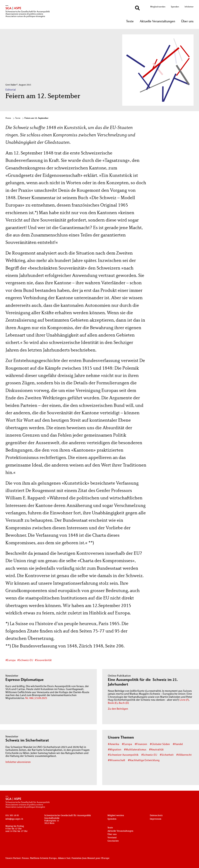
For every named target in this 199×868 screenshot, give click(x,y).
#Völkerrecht (184, 755)
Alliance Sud (64, 858)
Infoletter (189, 7)
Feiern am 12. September (36, 118)
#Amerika (113, 744)
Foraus (25, 858)
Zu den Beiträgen (118, 709)
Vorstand (112, 838)
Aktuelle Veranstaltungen (157, 22)
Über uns (187, 22)
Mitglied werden (158, 7)
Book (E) (113, 703)
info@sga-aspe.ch (14, 819)
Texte (130, 22)
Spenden (175, 7)
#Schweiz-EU (25, 660)
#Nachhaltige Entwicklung (144, 760)
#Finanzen (141, 744)
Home (8, 118)
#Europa (10, 660)
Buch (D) (124, 703)
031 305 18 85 (12, 816)
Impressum (156, 819)
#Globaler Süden (160, 744)
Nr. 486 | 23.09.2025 (36, 698)
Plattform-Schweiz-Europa (43, 858)
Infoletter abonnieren (18, 762)
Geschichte (113, 841)
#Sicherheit (167, 755)
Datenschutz (156, 816)
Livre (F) (184, 700)
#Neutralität (156, 750)
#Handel (178, 744)
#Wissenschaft (117, 760)
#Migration (115, 750)
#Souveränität (43, 660)
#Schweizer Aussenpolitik (123, 755)
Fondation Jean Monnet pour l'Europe (90, 858)
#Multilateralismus (135, 750)
